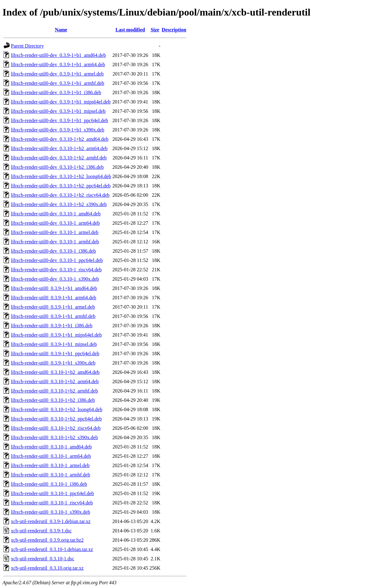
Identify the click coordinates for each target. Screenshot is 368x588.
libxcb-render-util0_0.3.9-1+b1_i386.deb (52, 326)
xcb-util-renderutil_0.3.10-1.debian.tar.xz (52, 549)
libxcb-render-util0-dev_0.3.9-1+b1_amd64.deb (58, 55)
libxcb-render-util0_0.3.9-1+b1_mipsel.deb (54, 344)
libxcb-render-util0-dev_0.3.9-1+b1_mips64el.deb (61, 102)
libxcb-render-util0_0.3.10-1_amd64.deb (51, 447)
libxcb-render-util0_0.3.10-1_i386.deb (49, 484)
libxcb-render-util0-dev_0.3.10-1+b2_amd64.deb (60, 139)
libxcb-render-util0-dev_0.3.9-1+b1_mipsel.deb (58, 111)
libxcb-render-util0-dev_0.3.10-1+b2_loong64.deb (61, 176)
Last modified (130, 30)
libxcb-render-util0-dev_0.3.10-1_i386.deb (53, 251)
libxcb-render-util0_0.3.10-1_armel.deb (50, 465)
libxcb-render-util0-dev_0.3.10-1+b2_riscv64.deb (60, 195)
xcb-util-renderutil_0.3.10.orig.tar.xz (47, 568)
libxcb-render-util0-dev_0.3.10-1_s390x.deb (55, 279)
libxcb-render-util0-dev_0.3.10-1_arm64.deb (55, 223)
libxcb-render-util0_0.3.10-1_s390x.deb (50, 512)
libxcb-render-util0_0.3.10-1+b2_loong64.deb (57, 409)
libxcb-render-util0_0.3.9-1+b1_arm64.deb (54, 298)
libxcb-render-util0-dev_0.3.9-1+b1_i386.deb (56, 92)
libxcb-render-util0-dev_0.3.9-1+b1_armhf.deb (58, 83)
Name (61, 30)
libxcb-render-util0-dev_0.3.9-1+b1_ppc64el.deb (59, 120)
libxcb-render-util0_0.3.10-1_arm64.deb (51, 456)
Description (174, 30)
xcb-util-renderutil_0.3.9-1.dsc (41, 531)
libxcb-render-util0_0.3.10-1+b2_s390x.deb (54, 437)
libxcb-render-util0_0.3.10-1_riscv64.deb (52, 503)
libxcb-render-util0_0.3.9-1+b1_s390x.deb (53, 363)
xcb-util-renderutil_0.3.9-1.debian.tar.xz (51, 521)
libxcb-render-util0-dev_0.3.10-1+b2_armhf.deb (59, 158)
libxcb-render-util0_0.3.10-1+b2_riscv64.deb (56, 428)
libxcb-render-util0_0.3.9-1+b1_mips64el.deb (56, 335)
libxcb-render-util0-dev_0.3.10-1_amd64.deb (56, 214)
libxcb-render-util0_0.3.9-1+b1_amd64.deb (54, 288)
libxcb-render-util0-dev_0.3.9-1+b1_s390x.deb (58, 130)
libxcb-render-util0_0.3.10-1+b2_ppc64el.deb (56, 419)
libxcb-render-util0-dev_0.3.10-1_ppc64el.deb (57, 260)
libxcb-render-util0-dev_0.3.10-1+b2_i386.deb (57, 167)
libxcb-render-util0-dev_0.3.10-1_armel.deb (55, 232)
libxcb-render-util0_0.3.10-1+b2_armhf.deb (54, 391)
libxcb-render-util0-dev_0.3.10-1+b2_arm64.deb (59, 148)
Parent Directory (27, 46)
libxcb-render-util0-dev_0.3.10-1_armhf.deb (55, 242)
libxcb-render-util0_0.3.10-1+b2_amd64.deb (55, 372)
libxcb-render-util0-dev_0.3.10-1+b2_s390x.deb (59, 204)
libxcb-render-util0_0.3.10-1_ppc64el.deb (52, 493)
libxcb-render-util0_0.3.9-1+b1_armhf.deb (53, 316)
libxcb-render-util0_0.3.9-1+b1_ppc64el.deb (55, 354)
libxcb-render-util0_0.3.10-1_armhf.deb (50, 475)
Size (155, 30)
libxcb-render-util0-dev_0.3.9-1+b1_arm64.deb (58, 64)
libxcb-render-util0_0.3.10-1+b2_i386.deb (53, 400)
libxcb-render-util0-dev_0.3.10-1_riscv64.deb (56, 270)
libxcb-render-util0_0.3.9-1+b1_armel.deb (53, 307)
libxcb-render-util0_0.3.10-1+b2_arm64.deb (55, 381)
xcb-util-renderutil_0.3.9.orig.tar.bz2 (47, 540)
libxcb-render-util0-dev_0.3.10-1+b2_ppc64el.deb (61, 186)
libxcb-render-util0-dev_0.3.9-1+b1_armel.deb (57, 74)
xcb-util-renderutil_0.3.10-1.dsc (43, 559)
